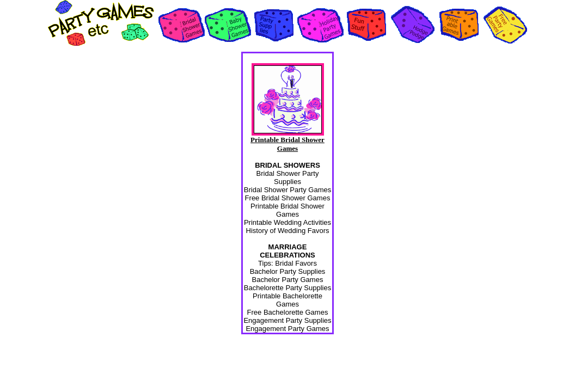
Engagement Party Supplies (287, 320)
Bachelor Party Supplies (288, 271)
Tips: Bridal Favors (287, 263)
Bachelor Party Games (288, 280)
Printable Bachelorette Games (287, 300)
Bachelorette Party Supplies (287, 288)
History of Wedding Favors (288, 231)
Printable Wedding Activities (287, 222)
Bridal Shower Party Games (287, 190)
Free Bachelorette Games (288, 312)
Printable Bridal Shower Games (287, 210)
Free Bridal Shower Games (288, 198)
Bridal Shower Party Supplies (288, 177)
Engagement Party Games (287, 329)
